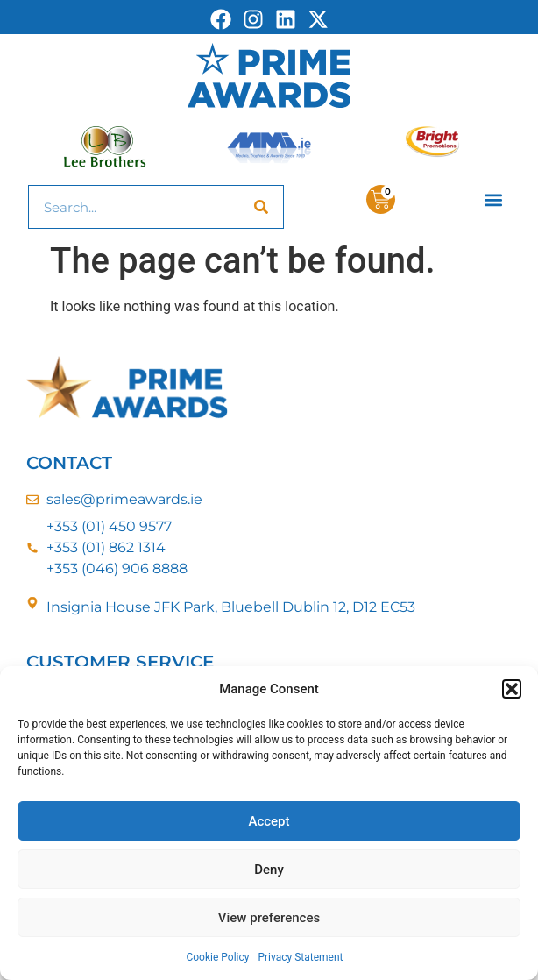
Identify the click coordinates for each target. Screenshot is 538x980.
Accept (269, 821)
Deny (269, 870)
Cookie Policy (217, 957)
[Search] (261, 207)
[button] (512, 689)
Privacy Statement (300, 957)
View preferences (269, 918)
